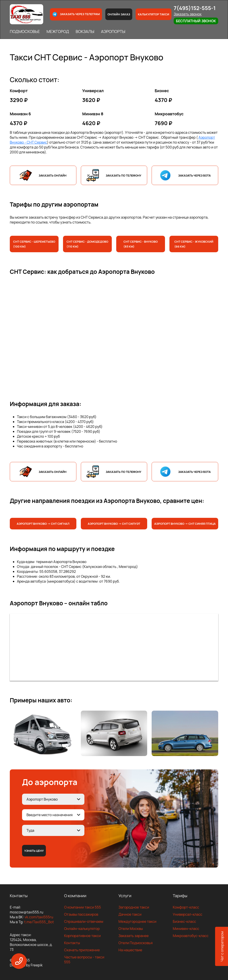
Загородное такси (134, 907)
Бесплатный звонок (196, 21)
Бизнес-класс (184, 921)
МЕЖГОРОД (58, 31)
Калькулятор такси (154, 14)
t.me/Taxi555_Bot (39, 922)
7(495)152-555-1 (195, 8)
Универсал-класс (188, 914)
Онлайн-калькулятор (82, 929)
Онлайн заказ (119, 14)
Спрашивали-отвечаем (84, 921)
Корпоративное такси (82, 936)
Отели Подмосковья (135, 943)
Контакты (72, 943)
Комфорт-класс (186, 907)
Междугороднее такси (137, 921)
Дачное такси (130, 914)
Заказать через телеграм (76, 14)
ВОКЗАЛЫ (85, 31)
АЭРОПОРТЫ (113, 31)
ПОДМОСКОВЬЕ (25, 31)
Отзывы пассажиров (81, 914)
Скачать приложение (82, 950)
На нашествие (130, 950)
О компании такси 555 (82, 907)
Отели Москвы (131, 929)
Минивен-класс (186, 929)
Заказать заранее (134, 936)
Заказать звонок (188, 14)
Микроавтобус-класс (191, 936)
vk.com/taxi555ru (39, 917)
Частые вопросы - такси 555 (84, 960)
